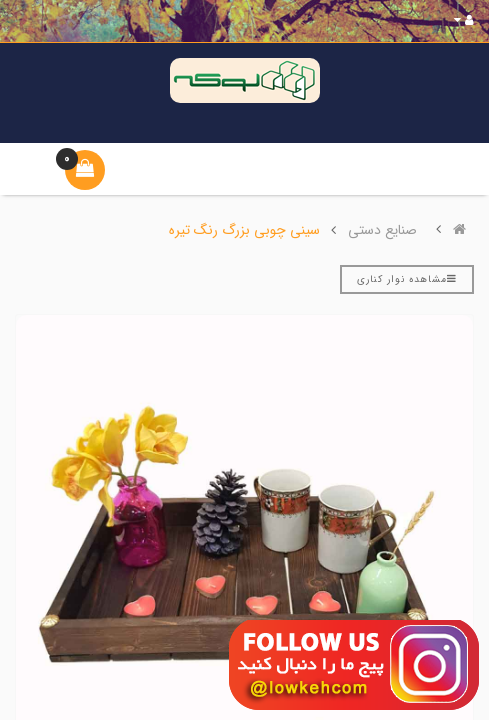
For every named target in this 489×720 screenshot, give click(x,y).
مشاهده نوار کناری (407, 279)
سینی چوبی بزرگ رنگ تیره (244, 230)
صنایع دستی (382, 230)
